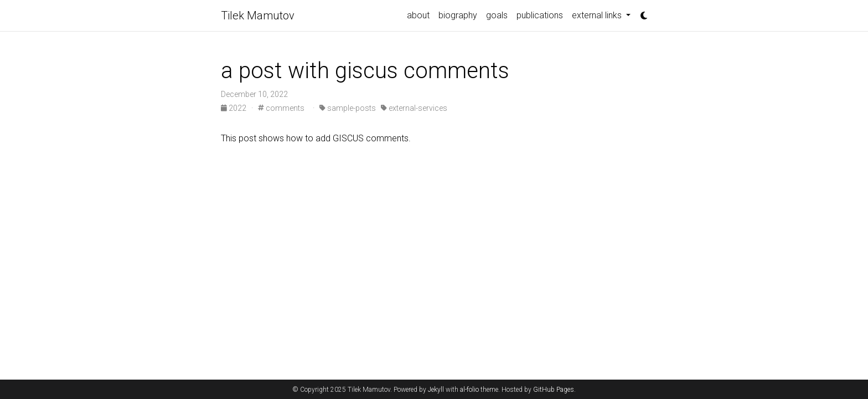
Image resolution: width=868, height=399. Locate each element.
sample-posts (348, 108)
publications (540, 15)
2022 (234, 108)
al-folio (469, 390)
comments (281, 108)
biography (458, 15)
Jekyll (436, 390)
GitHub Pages (554, 390)
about (418, 15)
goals (497, 15)
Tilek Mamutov (258, 16)
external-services (414, 108)
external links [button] (598, 15)
